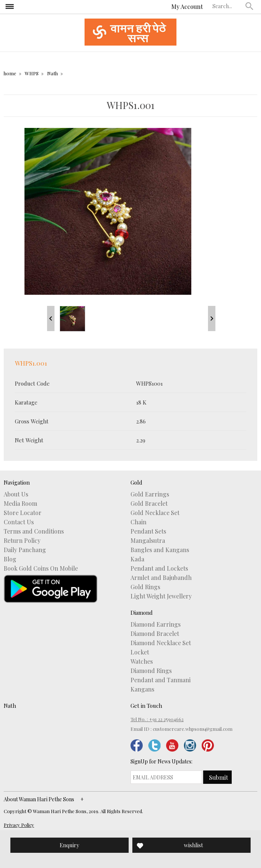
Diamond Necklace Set (161, 643)
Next (212, 319)
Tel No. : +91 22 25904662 (157, 719)
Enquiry (70, 845)
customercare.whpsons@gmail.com (193, 729)
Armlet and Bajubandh (161, 578)
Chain (138, 522)
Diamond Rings (151, 671)
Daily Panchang (25, 550)
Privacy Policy (19, 825)
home (10, 73)
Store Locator (23, 513)
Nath (52, 73)
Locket (140, 652)
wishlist (194, 845)
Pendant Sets (148, 531)
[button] (250, 6)
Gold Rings (145, 587)
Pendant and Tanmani (161, 680)
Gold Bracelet (149, 504)
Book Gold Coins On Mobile (41, 568)
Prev (51, 319)
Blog (10, 559)
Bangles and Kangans (160, 550)
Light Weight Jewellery (161, 596)
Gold (136, 482)
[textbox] (227, 6)
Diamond (142, 613)
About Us (16, 494)
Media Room (20, 504)
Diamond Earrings (156, 624)
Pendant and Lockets (159, 568)
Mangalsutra (148, 541)
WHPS (32, 73)
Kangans (142, 689)
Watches (142, 661)
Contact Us (19, 522)
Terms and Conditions (34, 531)
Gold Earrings (150, 494)
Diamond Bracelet (155, 634)
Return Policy (22, 541)
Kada (137, 559)
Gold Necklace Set (155, 513)
